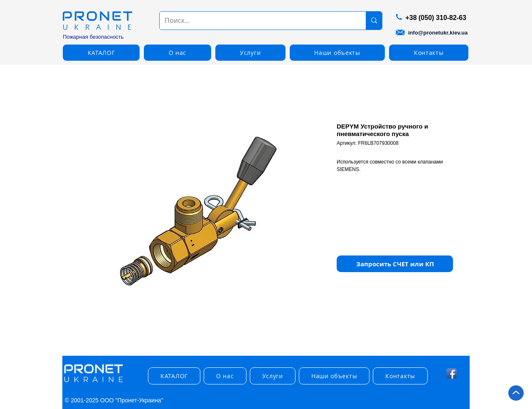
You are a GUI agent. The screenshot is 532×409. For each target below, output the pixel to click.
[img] (94, 383)
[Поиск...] (256, 21)
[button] (101, 53)
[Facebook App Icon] (452, 373)
